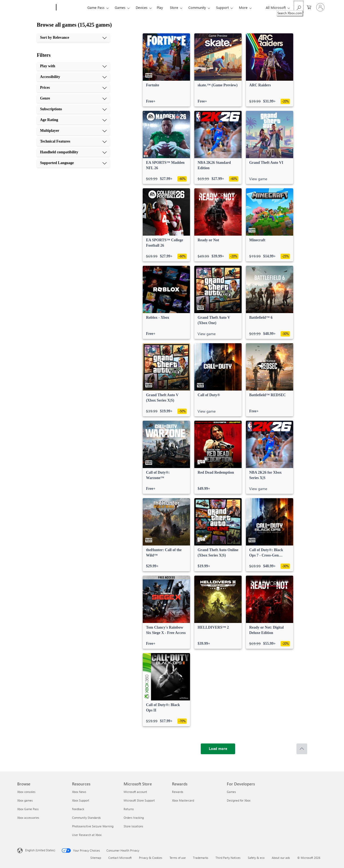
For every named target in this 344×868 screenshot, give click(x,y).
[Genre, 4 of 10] (73, 98)
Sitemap (96, 858)
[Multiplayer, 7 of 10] (73, 131)
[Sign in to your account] (320, 7)
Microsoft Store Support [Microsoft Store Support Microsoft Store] (139, 800)
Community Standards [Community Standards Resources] (86, 818)
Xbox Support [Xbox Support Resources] (81, 800)
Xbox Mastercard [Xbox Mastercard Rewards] (183, 800)
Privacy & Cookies (151, 858)
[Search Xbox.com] (299, 7)
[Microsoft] (36, 8)
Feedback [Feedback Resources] (78, 809)
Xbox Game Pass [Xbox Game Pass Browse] (28, 809)
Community (197, 7)
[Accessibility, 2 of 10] (73, 77)
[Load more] (218, 749)
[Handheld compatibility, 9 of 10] (73, 152)
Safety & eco (256, 858)
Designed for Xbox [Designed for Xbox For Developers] (239, 800)
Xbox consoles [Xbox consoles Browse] (26, 792)
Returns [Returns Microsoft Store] (129, 809)
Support (222, 7)
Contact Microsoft (120, 858)
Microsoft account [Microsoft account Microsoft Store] (135, 792)
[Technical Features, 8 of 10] (73, 141)
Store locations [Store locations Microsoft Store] (133, 826)
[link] (166, 70)
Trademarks (201, 858)
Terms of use (178, 858)
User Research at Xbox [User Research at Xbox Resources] (87, 835)
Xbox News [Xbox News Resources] (79, 792)
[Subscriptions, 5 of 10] (73, 109)
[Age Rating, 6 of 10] (73, 120)
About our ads (281, 858)
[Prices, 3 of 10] (73, 88)
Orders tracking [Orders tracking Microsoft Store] (134, 818)
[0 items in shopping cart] (309, 7)
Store (174, 7)
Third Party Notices (228, 858)
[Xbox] (71, 8)
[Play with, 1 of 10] (73, 66)
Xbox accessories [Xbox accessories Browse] (28, 818)
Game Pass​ (96, 7)
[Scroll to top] (302, 749)
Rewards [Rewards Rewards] (178, 792)
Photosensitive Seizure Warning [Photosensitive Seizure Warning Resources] (93, 826)
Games (120, 7)
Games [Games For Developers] (231, 792)
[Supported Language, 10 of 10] (73, 163)
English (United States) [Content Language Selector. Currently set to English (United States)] (40, 850)
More (243, 7)
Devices (142, 7)
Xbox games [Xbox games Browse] (25, 800)
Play (160, 7)
